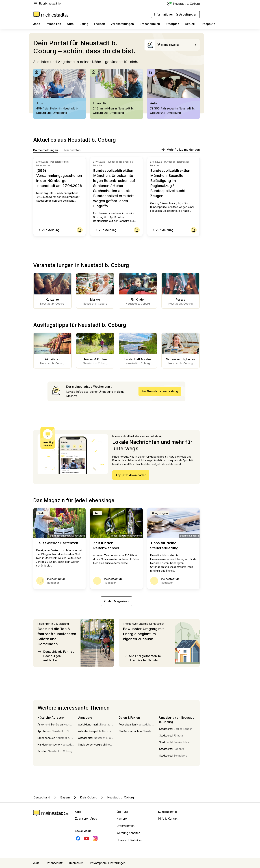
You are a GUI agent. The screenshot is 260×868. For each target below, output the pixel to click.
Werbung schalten (128, 833)
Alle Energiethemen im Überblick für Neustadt (142, 658)
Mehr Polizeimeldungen (180, 150)
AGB (36, 863)
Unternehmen (125, 826)
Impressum (76, 863)
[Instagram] (95, 838)
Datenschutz (54, 863)
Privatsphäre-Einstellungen (108, 863)
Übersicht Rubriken (129, 840)
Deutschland (42, 797)
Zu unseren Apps (86, 819)
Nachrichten (72, 150)
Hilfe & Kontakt (168, 819)
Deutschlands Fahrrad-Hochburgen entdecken (57, 656)
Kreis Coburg (85, 797)
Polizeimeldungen (46, 150)
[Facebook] (78, 838)
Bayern (61, 797)
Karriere (122, 819)
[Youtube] (86, 838)
